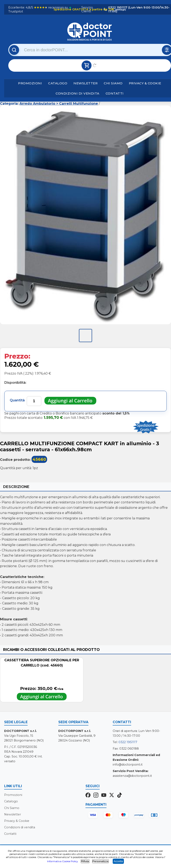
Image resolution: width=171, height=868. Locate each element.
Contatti (115, 93)
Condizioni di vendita (78, 93)
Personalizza (100, 861)
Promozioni (30, 83)
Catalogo (58, 83)
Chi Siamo (113, 83)
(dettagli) (120, 10)
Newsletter (85, 83)
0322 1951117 (128, 742)
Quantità (17, 400)
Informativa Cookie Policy (63, 861)
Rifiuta (85, 861)
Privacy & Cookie (145, 83)
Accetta (118, 861)
